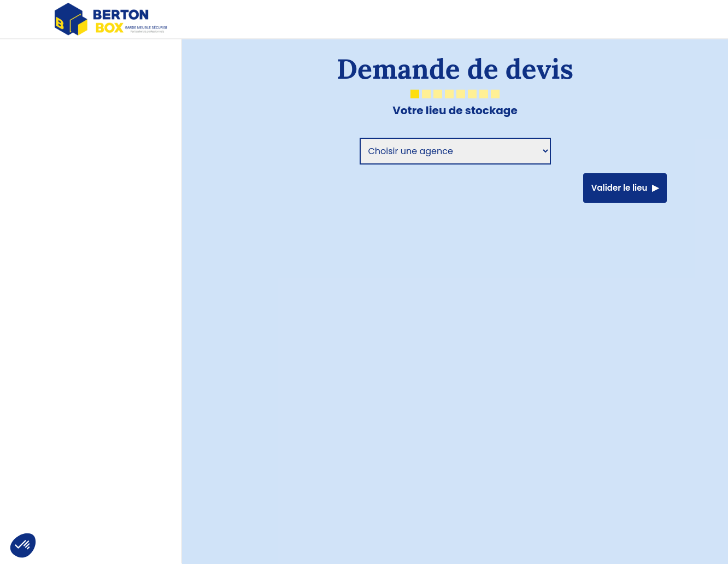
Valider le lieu (620, 188)
